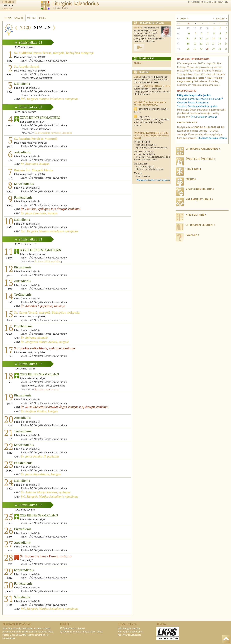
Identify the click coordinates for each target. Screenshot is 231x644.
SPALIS (220, 18)
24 (226, 44)
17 (226, 38)
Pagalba (192, 235)
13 (201, 38)
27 (188, 28)
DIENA (7, 18)
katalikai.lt (193, 2)
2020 (183, 18)
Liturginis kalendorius (202, 149)
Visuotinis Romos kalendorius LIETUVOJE (200, 99)
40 (178, 28)
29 (201, 28)
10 (226, 33)
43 (178, 44)
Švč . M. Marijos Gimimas (204, 117)
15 (213, 38)
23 (220, 44)
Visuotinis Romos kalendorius (193, 102)
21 (207, 44)
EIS (227, 2)
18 (188, 44)
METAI (43, 18)
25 (188, 49)
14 (207, 38)
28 (195, 28)
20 (201, 44)
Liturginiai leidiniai (199, 225)
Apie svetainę (195, 215)
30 (207, 28)
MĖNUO (31, 18)
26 (195, 49)
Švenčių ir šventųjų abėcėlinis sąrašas (197, 106)
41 (178, 33)
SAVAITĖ (19, 18)
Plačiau (138, 63)
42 (178, 38)
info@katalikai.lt (29, 632)
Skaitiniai (193, 169)
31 (226, 49)
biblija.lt (205, 2)
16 (220, 38)
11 (188, 38)
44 (178, 49)
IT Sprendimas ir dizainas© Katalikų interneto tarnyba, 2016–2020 (81, 630)
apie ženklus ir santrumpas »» (153, 180)
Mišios (190, 179)
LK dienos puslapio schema (212, 138)
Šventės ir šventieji (199, 159)
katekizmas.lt (217, 2)
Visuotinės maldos (199, 189)
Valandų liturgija (199, 199)
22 (213, 44)
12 (195, 38)
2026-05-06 (8, 6)
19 (195, 44)
